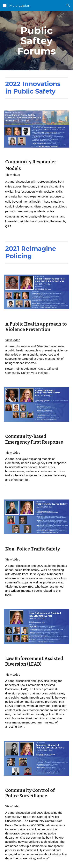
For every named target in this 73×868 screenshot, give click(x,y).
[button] (5, 5)
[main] (37, 41)
